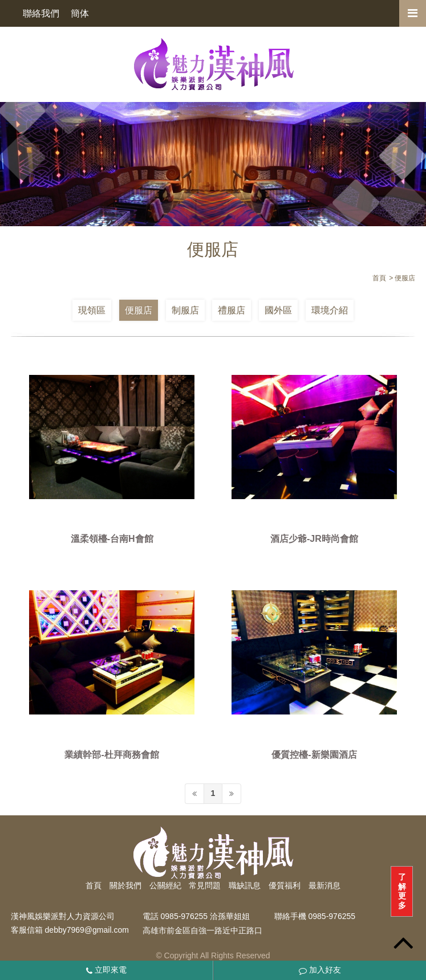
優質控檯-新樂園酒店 (314, 755)
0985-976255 (332, 916)
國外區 (278, 310)
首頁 (94, 885)
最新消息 (324, 885)
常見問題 (205, 885)
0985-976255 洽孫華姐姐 (205, 916)
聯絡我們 (41, 13)
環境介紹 (330, 310)
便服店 (139, 310)
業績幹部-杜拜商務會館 (111, 755)
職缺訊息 (245, 885)
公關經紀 (165, 885)
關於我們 (125, 885)
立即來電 (106, 970)
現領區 (92, 310)
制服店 (185, 310)
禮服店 (232, 310)
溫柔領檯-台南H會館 (112, 539)
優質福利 (285, 885)
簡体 (80, 13)
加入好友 (320, 970)
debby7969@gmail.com (87, 930)
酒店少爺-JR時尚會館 (314, 539)
